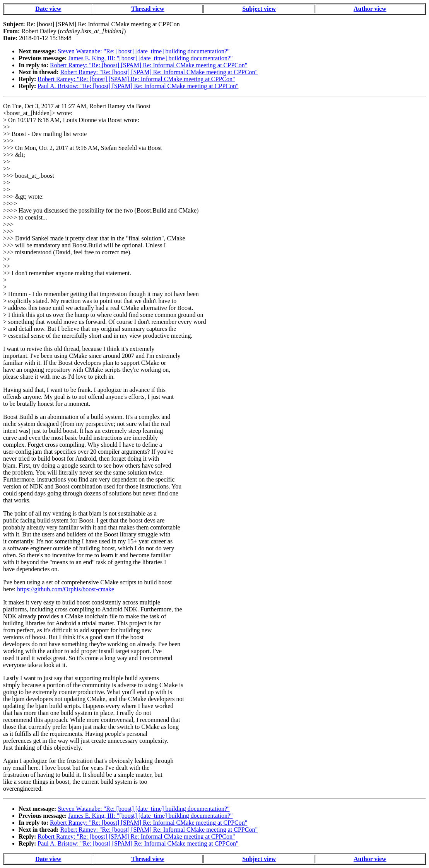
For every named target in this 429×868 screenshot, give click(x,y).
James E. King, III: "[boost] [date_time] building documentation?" (151, 58)
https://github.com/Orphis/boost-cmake (66, 589)
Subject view (259, 9)
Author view (370, 9)
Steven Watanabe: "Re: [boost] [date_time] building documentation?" (144, 51)
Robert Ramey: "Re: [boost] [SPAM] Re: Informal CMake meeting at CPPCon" (149, 65)
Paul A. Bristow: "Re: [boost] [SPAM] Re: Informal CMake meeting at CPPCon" (138, 86)
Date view (48, 9)
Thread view (148, 9)
